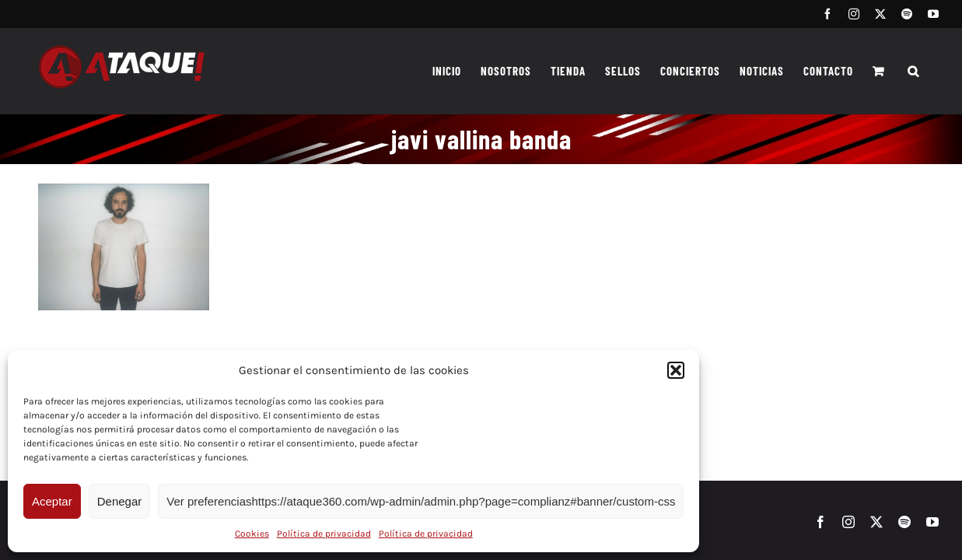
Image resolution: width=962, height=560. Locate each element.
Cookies (252, 534)
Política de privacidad (324, 534)
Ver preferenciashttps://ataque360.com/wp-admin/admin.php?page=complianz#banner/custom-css (421, 501)
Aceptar (52, 501)
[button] (676, 370)
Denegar (120, 501)
